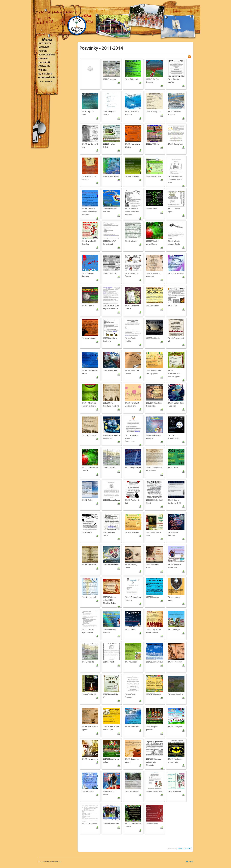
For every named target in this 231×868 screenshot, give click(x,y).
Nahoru (190, 862)
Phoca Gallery (185, 848)
